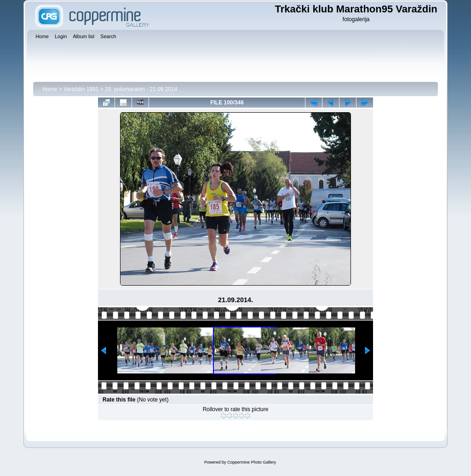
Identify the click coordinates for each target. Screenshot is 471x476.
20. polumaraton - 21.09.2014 (141, 89)
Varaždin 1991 (81, 89)
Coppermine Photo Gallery (252, 462)
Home (50, 89)
